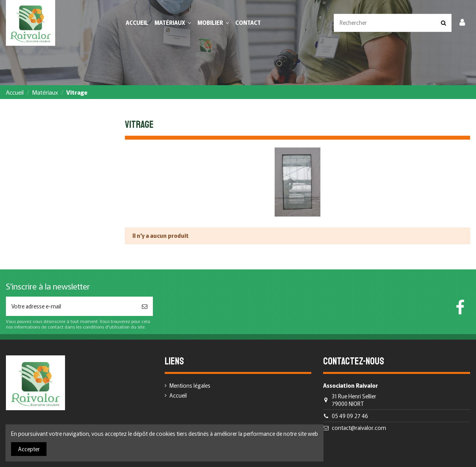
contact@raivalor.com (359, 428)
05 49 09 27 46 (350, 416)
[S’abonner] (145, 306)
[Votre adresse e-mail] (71, 306)
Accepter (29, 449)
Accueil (178, 395)
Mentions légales (190, 386)
